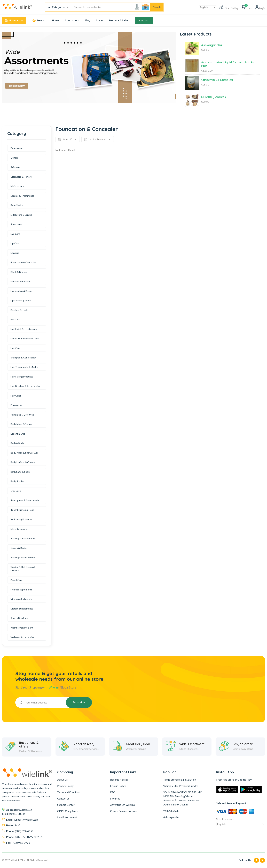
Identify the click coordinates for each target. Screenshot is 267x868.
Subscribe (79, 702)
